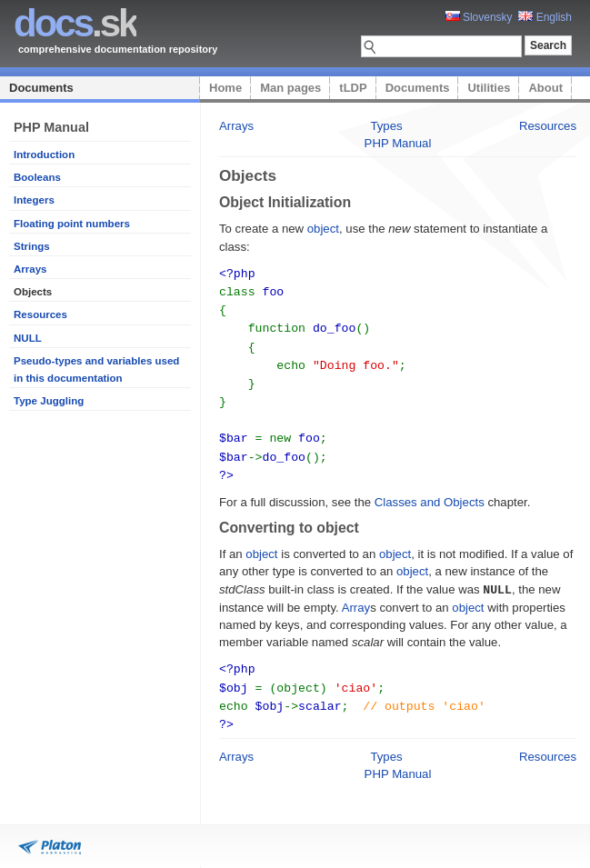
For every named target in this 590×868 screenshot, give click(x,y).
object (323, 229)
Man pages (290, 88)
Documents (41, 88)
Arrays (30, 269)
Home (225, 88)
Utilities (489, 88)
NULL (28, 338)
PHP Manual (398, 143)
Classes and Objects (430, 491)
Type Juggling (49, 401)
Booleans (37, 177)
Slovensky (479, 17)
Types (386, 126)
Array (356, 596)
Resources (40, 314)
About (545, 88)
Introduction (44, 155)
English (545, 17)
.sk (75, 23)
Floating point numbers (72, 224)
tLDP (353, 88)
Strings (32, 246)
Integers (34, 200)
